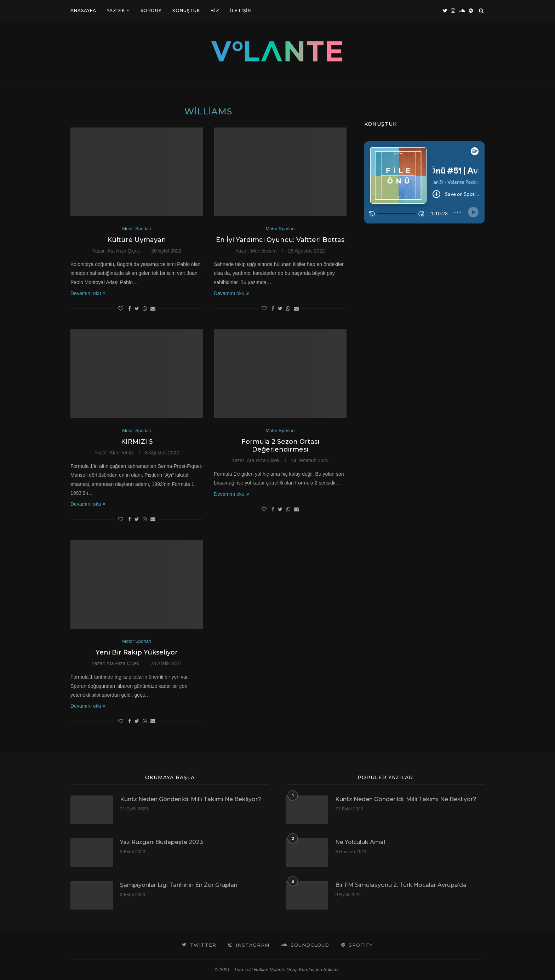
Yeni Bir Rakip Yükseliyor (137, 652)
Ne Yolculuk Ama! (360, 842)
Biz (215, 10)
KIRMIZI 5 (137, 442)
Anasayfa (83, 10)
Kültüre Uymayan (137, 240)
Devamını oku (88, 293)
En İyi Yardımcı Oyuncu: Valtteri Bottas (280, 240)
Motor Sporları (137, 229)
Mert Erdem (264, 251)
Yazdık (116, 10)
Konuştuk (186, 10)
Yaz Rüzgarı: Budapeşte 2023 (162, 842)
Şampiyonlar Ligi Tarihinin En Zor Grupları (179, 885)
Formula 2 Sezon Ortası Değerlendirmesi (280, 446)
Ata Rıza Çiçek (124, 251)
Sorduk (151, 10)
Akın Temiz (121, 453)
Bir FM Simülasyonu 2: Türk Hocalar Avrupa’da (401, 885)
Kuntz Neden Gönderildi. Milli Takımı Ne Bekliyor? (191, 799)
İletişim (241, 10)
